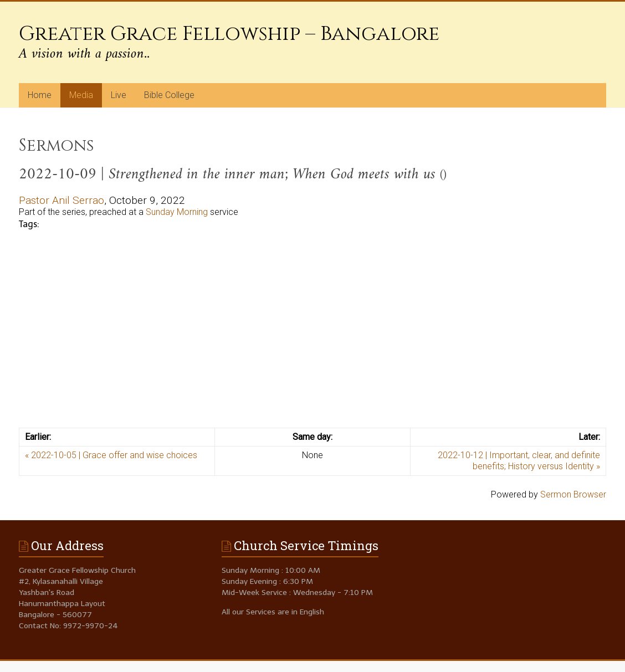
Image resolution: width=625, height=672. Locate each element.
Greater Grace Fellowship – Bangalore (229, 34)
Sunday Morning (177, 212)
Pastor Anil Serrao (62, 200)
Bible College (169, 95)
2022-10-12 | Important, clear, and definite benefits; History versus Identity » (519, 461)
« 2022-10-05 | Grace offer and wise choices (111, 455)
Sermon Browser (573, 494)
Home (40, 95)
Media (81, 95)
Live (119, 95)
